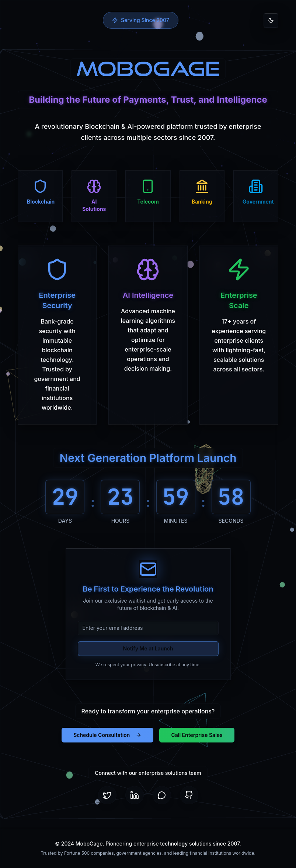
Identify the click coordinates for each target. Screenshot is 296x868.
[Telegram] (162, 795)
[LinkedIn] (135, 795)
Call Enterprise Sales (197, 735)
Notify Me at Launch (148, 648)
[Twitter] (107, 795)
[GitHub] (189, 795)
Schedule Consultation (107, 735)
